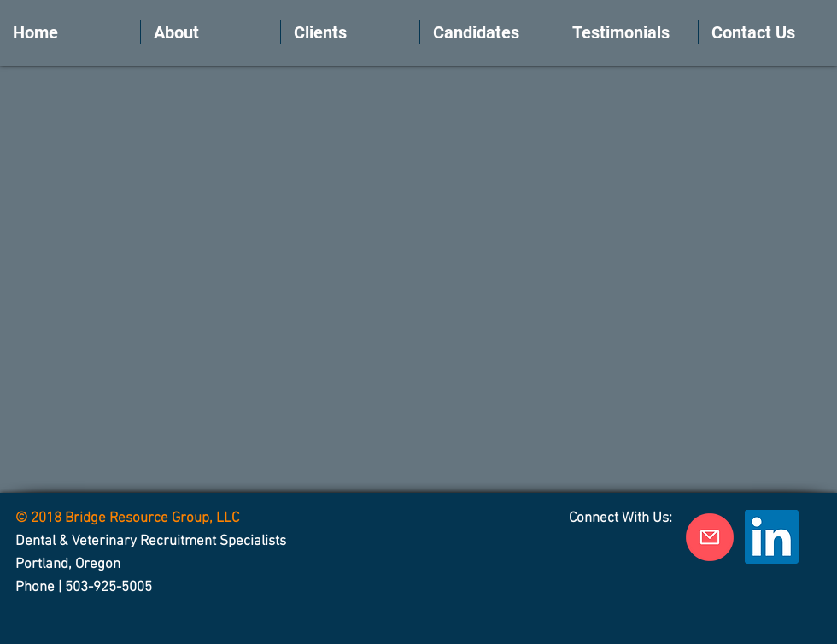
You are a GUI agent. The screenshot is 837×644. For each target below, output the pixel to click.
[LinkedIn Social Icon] (772, 537)
